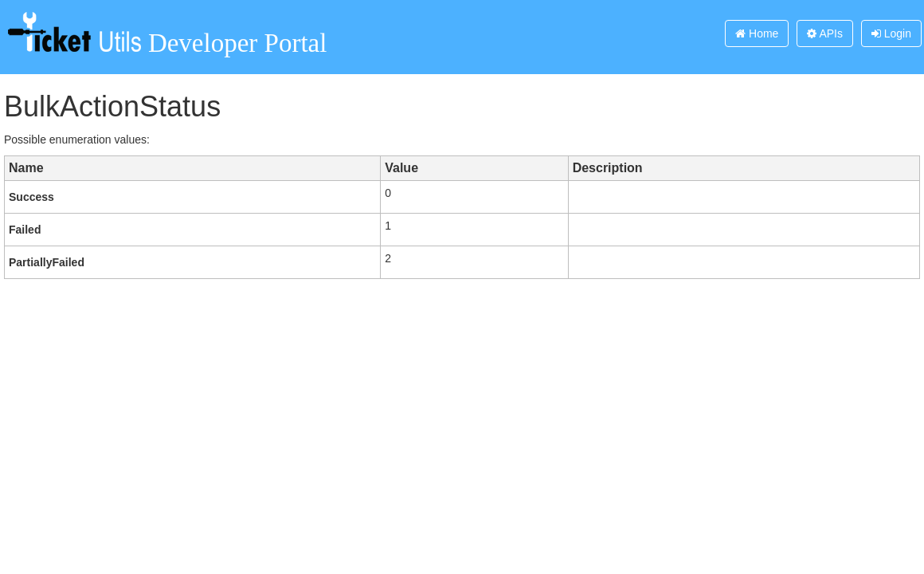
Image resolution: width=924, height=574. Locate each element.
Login (891, 33)
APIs (825, 33)
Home (757, 33)
